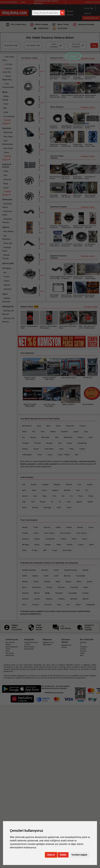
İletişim (64, 647)
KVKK (8, 651)
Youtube (83, 649)
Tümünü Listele (87, 256)
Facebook (83, 642)
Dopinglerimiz (66, 645)
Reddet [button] (63, 855)
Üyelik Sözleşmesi (12, 647)
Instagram (84, 647)
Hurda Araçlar (29, 649)
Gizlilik (8, 649)
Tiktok (82, 653)
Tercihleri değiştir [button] (79, 855)
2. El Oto (27, 645)
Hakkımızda (10, 655)
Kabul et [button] (51, 855)
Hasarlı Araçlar (29, 647)
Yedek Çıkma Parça (31, 642)
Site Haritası (10, 653)
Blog (82, 655)
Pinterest (83, 651)
